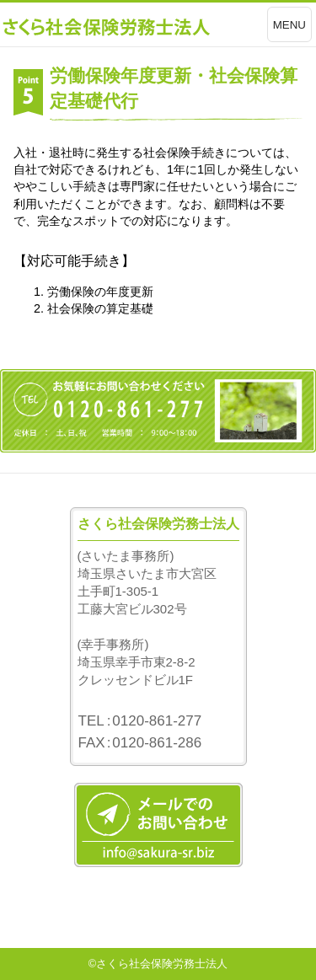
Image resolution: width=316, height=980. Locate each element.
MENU (289, 25)
